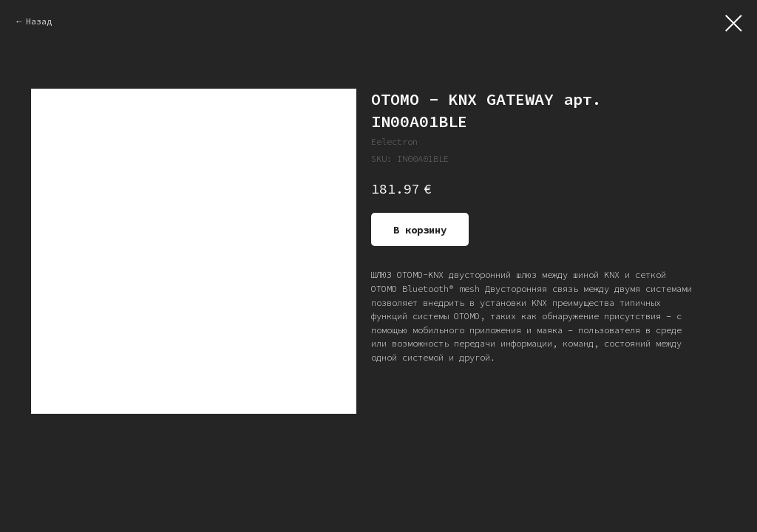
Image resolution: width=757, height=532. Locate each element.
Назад (39, 21)
